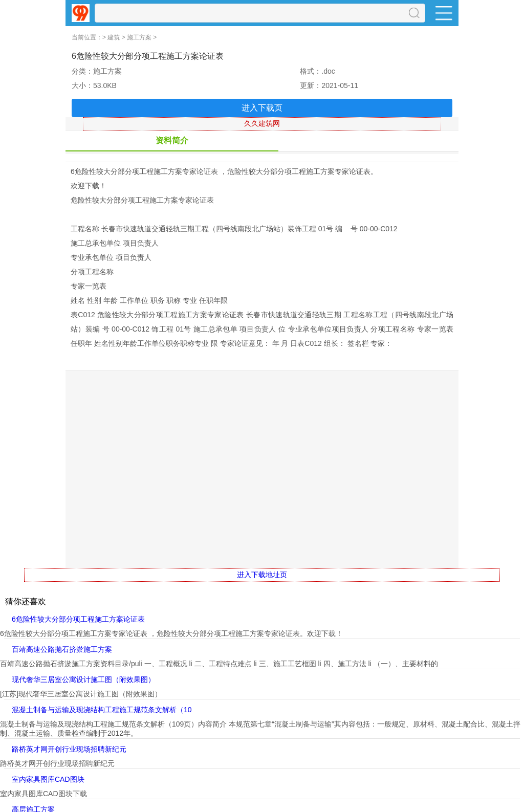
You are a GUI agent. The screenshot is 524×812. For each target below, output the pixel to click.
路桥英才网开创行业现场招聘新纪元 (69, 749)
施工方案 (139, 37)
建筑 (114, 37)
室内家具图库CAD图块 (48, 779)
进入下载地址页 (262, 575)
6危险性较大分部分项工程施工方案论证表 (78, 619)
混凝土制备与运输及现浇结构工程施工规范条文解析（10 (102, 710)
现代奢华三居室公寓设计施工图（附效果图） (83, 679)
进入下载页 (262, 108)
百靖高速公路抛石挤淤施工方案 (62, 649)
